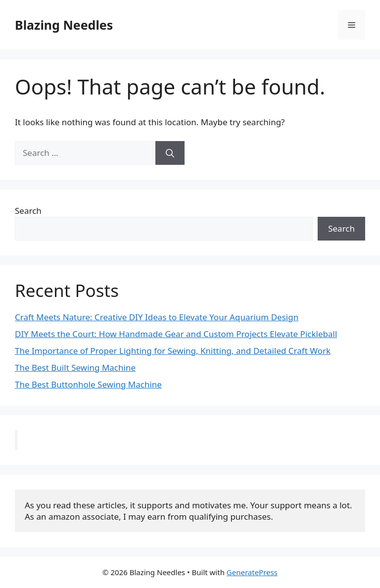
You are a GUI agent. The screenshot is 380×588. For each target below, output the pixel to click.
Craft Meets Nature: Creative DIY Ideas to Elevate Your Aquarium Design (157, 317)
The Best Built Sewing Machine (75, 367)
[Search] (170, 153)
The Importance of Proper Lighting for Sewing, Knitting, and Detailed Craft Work (173, 351)
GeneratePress (252, 572)
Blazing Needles (64, 25)
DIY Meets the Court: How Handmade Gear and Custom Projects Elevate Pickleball (176, 334)
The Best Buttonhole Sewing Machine (88, 384)
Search (28, 211)
